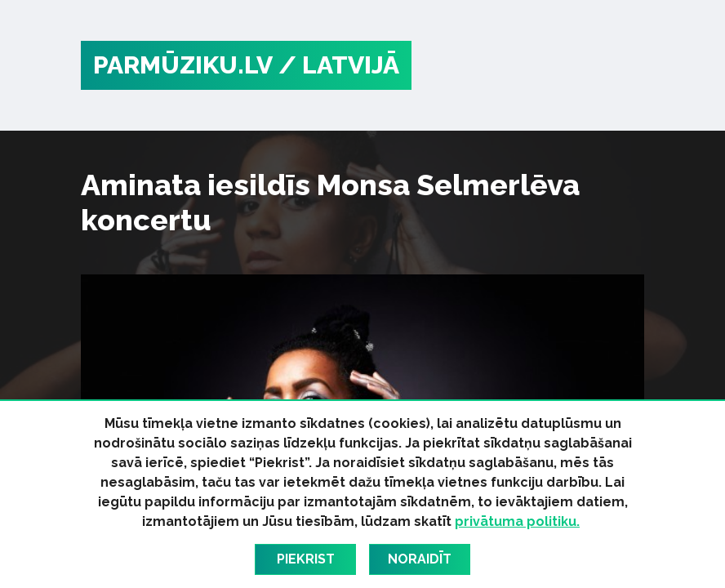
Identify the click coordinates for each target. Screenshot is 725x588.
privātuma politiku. (517, 521)
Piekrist (306, 559)
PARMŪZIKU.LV (183, 65)
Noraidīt (420, 559)
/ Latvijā (339, 65)
